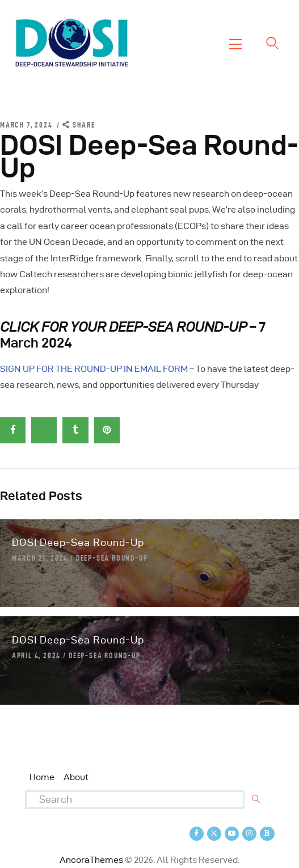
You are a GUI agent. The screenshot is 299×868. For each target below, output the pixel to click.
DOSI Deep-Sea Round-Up (78, 542)
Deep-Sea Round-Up (112, 558)
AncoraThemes (91, 860)
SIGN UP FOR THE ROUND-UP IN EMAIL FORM (94, 369)
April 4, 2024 (36, 655)
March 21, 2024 (40, 558)
